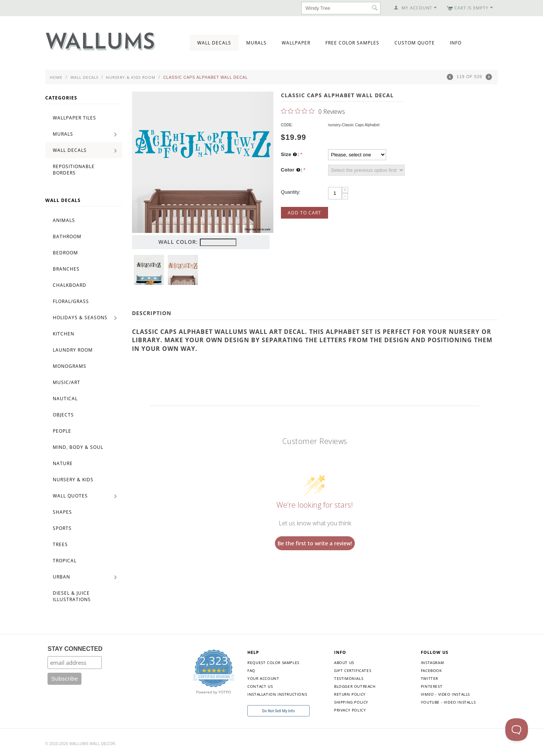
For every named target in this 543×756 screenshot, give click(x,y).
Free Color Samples (352, 43)
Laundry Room (73, 350)
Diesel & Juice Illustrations (72, 596)
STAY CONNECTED (75, 649)
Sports (62, 528)
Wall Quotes (70, 496)
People (62, 431)
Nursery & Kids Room (131, 77)
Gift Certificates (353, 670)
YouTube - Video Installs (448, 702)
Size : (290, 155)
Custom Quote (415, 43)
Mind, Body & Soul (78, 447)
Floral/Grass (71, 301)
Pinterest (432, 686)
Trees (60, 544)
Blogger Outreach (355, 686)
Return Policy (350, 694)
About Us (344, 663)
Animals (64, 220)
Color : (292, 170)
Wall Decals (214, 43)
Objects (63, 415)
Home (56, 77)
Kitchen (64, 334)
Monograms (70, 366)
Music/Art (67, 382)
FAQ (251, 670)
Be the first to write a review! (315, 543)
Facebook (431, 670)
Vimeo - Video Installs (445, 694)
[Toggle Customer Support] (517, 730)
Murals (256, 43)
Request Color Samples (273, 663)
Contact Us (260, 686)
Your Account (263, 678)
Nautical (65, 399)
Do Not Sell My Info (279, 711)
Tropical (65, 561)
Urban (61, 577)
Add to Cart (304, 213)
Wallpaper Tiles (74, 118)
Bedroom (65, 253)
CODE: (287, 125)
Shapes (62, 512)
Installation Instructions (277, 694)
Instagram (432, 663)
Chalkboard (70, 285)
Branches (66, 269)
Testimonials (349, 678)
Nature (63, 463)
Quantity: (291, 192)
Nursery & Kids (73, 480)
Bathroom (67, 236)
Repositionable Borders (74, 170)
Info (456, 43)
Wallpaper (296, 43)
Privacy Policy (350, 710)
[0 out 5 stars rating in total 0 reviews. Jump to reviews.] (313, 111)
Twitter (429, 678)
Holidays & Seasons (80, 318)
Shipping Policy (351, 702)
